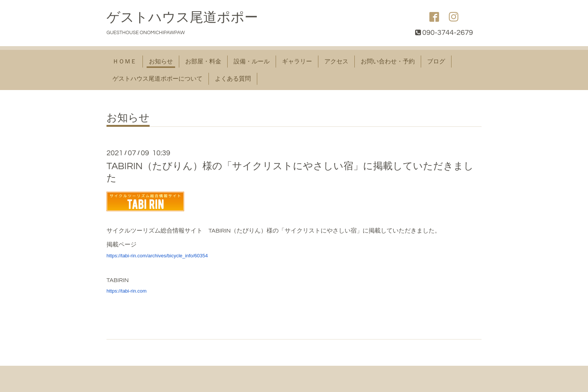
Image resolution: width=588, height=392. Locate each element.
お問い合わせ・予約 (388, 62)
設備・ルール (252, 62)
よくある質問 (233, 79)
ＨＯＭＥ (124, 62)
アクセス (336, 62)
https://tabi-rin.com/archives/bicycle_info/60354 (157, 256)
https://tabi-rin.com (127, 291)
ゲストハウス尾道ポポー (182, 18)
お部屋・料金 (203, 62)
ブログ (436, 62)
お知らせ (161, 62)
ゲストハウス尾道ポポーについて (157, 79)
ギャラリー (297, 62)
